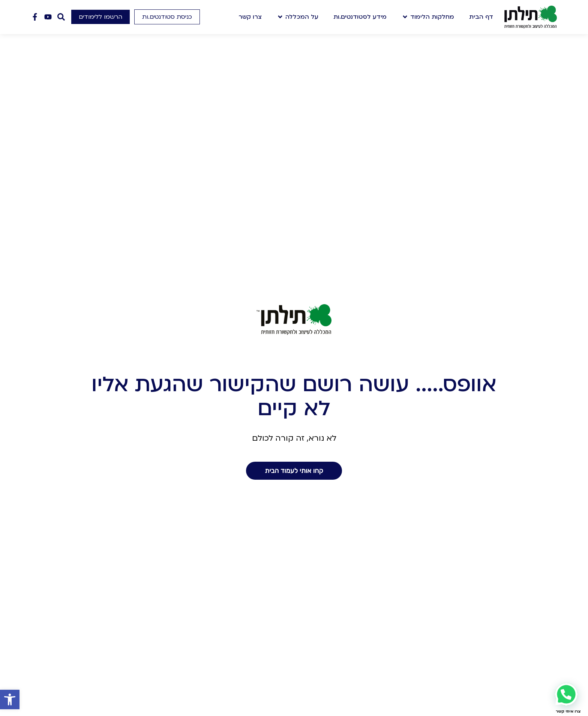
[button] (10, 699)
